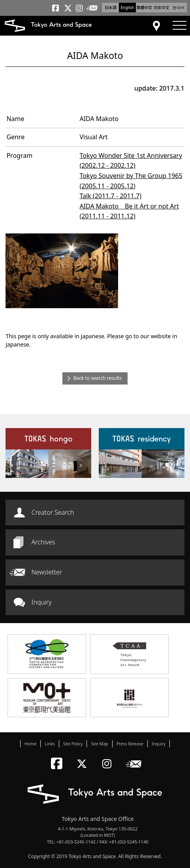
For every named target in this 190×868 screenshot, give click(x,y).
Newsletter (47, 572)
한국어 (179, 8)
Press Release (130, 744)
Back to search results (98, 378)
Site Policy (73, 744)
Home (30, 744)
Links (50, 744)
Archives (43, 542)
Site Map (99, 744)
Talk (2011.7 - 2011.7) (110, 196)
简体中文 (162, 8)
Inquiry (41, 602)
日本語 (111, 8)
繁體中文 (145, 8)
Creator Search (53, 512)
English (127, 8)
